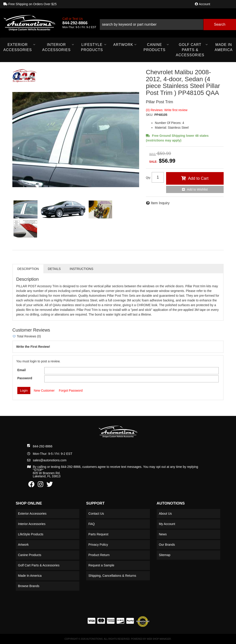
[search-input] (151, 25)
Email (21, 370)
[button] (168, 23)
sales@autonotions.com (50, 460)
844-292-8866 (43, 446)
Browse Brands (29, 586)
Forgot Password (71, 390)
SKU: (150, 115)
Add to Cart (198, 178)
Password (25, 378)
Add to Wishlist (197, 189)
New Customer (44, 390)
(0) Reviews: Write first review (167, 110)
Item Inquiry (160, 203)
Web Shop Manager (159, 639)
